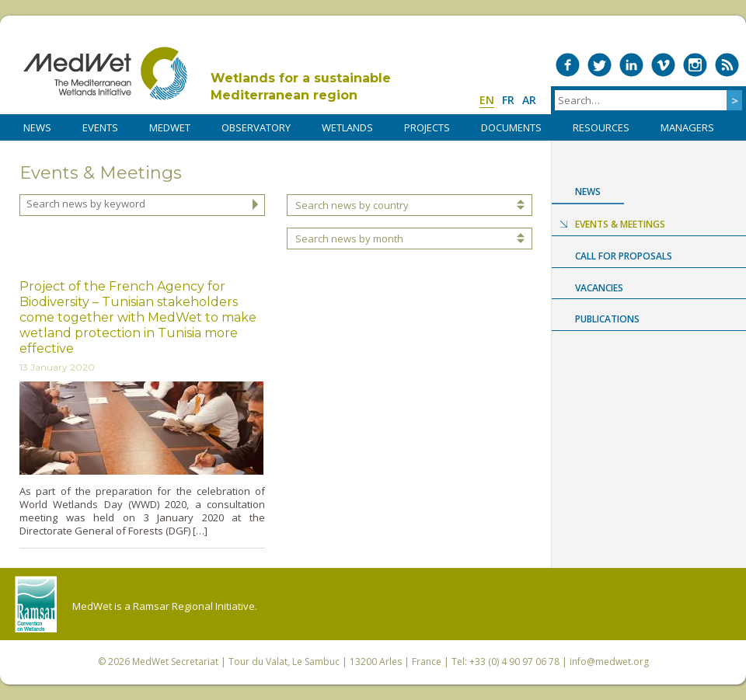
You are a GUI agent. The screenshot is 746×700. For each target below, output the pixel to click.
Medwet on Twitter (600, 65)
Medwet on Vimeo (663, 65)
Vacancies (599, 288)
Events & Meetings (620, 224)
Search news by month (349, 239)
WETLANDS (347, 127)
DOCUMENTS (511, 127)
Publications (607, 319)
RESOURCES (601, 127)
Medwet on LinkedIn (631, 65)
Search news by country (352, 205)
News (588, 192)
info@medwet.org (609, 662)
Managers (687, 127)
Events (100, 127)
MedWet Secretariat (175, 662)
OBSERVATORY (256, 127)
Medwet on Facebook (568, 65)
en (487, 100)
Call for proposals (624, 256)
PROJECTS (427, 127)
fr (508, 100)
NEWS (37, 127)
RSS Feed (727, 65)
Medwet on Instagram (695, 65)
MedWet (105, 73)
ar (529, 100)
